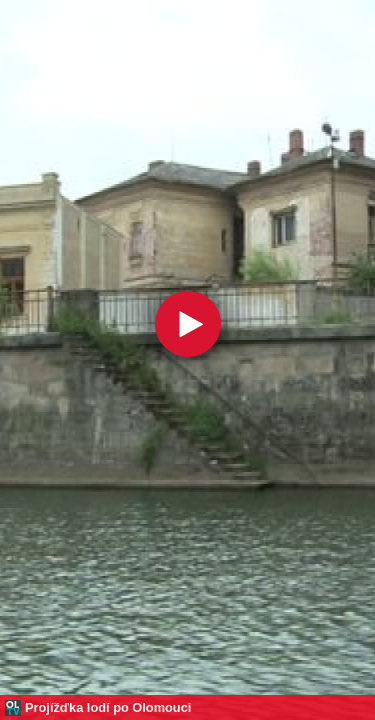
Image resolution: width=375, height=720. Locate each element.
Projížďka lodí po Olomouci (108, 707)
